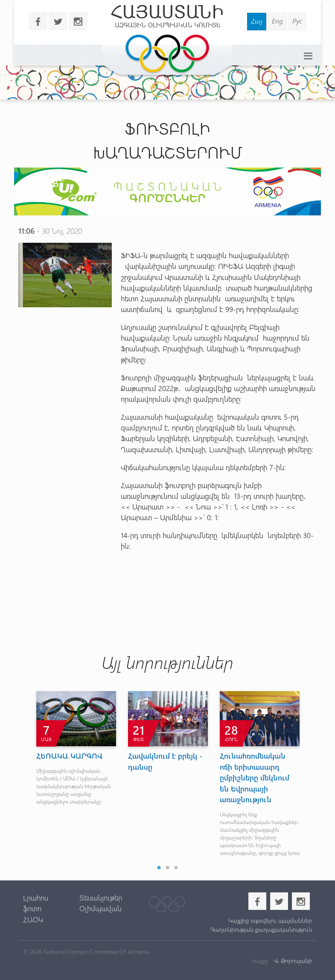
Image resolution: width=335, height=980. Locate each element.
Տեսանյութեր (101, 898)
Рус (297, 21)
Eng (277, 21)
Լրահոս (36, 898)
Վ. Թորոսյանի (292, 961)
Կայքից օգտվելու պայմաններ (270, 920)
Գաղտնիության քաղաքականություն (261, 929)
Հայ (257, 21)
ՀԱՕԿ (33, 919)
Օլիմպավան (100, 908)
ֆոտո (32, 908)
